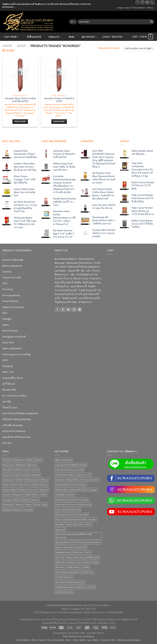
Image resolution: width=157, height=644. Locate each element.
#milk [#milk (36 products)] (44, 495)
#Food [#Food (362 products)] (14, 485)
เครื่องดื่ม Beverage (12, 425)
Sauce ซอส (8, 342)
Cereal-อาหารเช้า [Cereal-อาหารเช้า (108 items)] (83, 475)
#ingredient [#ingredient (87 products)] (18, 495)
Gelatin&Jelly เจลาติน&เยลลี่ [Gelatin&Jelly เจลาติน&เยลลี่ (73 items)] (68, 490)
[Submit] (151, 22)
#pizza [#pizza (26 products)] (16, 500)
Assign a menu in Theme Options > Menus (135, 8)
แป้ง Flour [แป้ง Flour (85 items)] (91, 587)
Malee (6, 325)
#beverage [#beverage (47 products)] (32, 465)
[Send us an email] (147, 2)
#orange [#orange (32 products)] (7, 500)
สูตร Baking (89, 37)
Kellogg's (7, 319)
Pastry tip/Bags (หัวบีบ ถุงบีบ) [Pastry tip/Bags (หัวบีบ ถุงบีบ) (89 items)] (68, 510)
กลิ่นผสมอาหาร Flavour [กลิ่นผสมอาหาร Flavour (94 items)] (66, 562)
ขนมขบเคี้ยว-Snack (13, 378)
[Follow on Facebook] (138, 2)
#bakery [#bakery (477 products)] (39, 460)
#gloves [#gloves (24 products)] (44, 485)
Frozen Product (11, 301)
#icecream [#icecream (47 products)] (33, 490)
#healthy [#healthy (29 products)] (22, 490)
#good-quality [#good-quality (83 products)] (9, 490)
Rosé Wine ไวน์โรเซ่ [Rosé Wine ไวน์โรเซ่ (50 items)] (83, 524)
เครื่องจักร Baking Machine (17, 419)
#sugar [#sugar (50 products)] (28, 505)
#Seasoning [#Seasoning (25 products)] (8, 505)
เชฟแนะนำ (55, 37)
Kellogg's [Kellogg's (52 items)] (93, 490)
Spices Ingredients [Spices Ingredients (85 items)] (92, 542)
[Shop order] (139, 48)
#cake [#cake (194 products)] (27, 470)
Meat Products (10, 330)
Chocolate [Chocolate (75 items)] (60, 480)
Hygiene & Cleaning (13, 307)
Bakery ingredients (12, 266)
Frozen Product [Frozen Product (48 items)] (79, 485)
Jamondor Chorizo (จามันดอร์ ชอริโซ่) (59, 100)
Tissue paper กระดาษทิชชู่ (16, 354)
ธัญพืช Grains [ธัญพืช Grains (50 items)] (73, 567)
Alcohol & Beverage (13, 260)
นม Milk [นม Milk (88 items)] (85, 567)
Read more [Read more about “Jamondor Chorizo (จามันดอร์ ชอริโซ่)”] (59, 121)
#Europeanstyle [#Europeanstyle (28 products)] (32, 480)
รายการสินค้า (12, 37)
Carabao (7, 271)
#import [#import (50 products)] (7, 495)
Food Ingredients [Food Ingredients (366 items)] (63, 485)
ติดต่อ (72, 37)
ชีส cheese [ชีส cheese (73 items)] (60, 567)
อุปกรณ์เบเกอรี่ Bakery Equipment (20, 413)
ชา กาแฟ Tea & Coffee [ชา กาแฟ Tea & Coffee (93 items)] (88, 562)
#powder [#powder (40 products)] (25, 500)
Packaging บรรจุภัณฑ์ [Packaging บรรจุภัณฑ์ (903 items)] (65, 495)
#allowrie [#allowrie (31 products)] (7, 460)
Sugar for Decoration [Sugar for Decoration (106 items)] (64, 547)
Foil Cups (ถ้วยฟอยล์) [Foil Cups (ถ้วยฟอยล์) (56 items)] (90, 480)
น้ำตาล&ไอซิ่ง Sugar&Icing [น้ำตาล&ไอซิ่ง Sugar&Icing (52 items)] (67, 572)
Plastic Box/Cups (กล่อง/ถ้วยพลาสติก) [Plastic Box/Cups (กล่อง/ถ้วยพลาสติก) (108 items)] (72, 515)
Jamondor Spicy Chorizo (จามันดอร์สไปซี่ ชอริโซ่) (20, 100)
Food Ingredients (11, 295)
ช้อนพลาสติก (9, 390)
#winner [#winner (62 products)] (17, 510)
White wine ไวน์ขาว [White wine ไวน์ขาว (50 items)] (82, 552)
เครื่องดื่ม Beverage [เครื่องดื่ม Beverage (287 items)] (64, 587)
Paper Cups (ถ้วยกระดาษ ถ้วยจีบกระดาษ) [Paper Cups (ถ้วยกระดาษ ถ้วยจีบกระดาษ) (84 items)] (73, 505)
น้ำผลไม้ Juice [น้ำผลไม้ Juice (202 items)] (87, 572)
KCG (5, 313)
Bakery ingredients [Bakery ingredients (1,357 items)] (63, 460)
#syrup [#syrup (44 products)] (37, 505)
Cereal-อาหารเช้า (12, 277)
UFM (5, 360)
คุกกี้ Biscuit (9, 384)
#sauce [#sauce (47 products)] (35, 500)
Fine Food (8, 289)
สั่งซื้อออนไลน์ (34, 37)
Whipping (8, 366)
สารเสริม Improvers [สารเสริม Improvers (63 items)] (64, 577)
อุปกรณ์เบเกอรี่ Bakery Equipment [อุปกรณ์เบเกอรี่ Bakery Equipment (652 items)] (70, 582)
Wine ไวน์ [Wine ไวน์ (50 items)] (60, 557)
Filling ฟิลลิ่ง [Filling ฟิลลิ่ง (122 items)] (72, 480)
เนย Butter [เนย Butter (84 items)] (79, 587)
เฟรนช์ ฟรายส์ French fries (17, 437)
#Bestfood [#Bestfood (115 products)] (20, 465)
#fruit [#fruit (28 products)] (35, 485)
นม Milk (7, 401)
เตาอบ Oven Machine (14, 431)
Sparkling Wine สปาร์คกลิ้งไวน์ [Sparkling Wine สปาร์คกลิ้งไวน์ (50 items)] (69, 542)
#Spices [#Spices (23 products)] (19, 505)
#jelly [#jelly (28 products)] (28, 495)
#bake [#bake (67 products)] (30, 460)
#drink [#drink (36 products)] (19, 480)
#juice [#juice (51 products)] (36, 495)
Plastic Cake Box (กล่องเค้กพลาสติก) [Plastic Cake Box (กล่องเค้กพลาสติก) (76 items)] (71, 520)
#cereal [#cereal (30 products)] (36, 470)
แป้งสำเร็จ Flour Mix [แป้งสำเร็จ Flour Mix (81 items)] (64, 592)
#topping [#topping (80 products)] (7, 510)
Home (7, 46)
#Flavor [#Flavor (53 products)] (44, 480)
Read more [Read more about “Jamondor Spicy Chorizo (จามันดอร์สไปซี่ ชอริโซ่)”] (20, 121)
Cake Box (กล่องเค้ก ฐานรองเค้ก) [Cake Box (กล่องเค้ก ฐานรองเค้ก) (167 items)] (69, 470)
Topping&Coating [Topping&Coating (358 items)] (63, 552)
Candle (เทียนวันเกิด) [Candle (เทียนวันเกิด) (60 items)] (64, 475)
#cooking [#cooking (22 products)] (25, 475)
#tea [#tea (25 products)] (45, 505)
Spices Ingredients (12, 348)
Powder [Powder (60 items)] (93, 520)
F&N (5, 283)
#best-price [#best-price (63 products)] (8, 465)
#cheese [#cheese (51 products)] (7, 475)
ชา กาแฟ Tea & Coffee (14, 396)
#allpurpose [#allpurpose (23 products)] (19, 460)
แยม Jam (7, 443)
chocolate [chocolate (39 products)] (28, 510)
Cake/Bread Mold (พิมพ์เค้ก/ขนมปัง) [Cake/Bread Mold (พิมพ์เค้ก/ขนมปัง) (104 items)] (71, 465)
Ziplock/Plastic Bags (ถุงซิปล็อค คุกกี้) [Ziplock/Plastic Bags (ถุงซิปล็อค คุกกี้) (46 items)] (83, 557)
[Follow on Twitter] (68, 310)
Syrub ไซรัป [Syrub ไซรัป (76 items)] (81, 547)
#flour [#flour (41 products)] (6, 485)
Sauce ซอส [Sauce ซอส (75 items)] (60, 530)
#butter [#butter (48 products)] (19, 470)
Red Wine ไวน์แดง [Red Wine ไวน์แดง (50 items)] (63, 524)
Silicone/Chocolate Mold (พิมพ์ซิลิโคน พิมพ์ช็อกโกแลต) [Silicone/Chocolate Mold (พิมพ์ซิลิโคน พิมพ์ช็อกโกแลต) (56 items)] (74, 536)
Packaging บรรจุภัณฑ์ (14, 336)
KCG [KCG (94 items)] (85, 490)
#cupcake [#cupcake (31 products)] (36, 475)
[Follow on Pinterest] (79, 310)
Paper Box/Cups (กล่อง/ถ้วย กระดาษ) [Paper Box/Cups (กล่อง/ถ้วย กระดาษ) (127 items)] (71, 500)
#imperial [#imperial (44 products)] (44, 490)
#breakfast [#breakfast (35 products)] (8, 470)
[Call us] (152, 2)
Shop (21, 46)
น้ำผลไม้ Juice (10, 407)
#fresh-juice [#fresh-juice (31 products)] (25, 485)
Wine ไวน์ (8, 372)
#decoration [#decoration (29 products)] (8, 480)
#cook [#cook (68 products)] (16, 475)
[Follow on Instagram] (143, 2)
